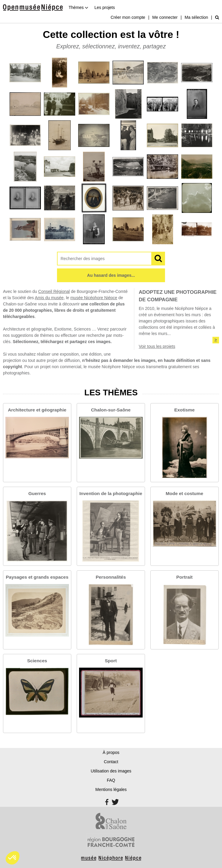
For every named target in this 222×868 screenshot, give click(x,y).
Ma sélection (196, 17)
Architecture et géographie (37, 410)
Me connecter (165, 17)
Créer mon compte (128, 17)
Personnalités (111, 577)
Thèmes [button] (78, 7)
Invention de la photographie (111, 493)
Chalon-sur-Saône (111, 410)
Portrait (185, 577)
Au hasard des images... (111, 275)
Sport (111, 661)
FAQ (111, 780)
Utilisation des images (111, 771)
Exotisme (184, 410)
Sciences (37, 661)
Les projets (104, 7)
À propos (111, 752)
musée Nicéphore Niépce (94, 298)
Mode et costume (184, 493)
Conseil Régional (54, 291)
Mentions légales (111, 789)
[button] (13, 858)
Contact (111, 762)
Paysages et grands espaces (37, 577)
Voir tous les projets (157, 346)
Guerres (37, 493)
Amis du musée (49, 298)
